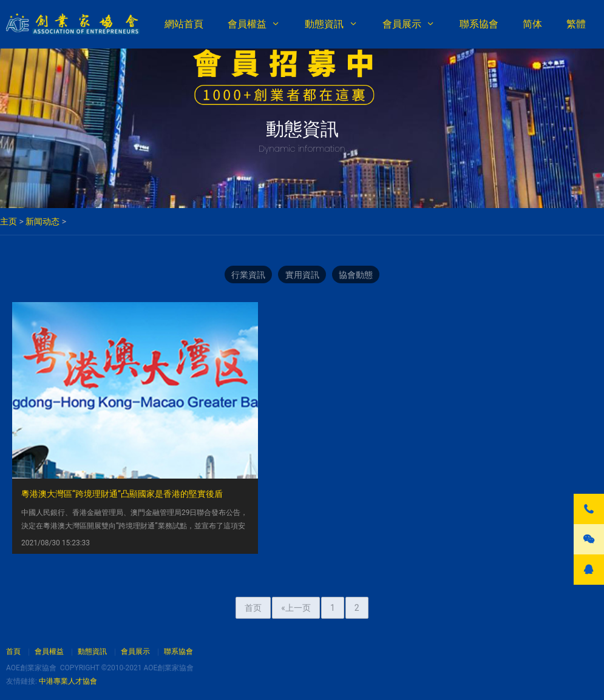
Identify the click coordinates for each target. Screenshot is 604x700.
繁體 (576, 24)
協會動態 (359, 275)
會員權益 (247, 24)
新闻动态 (42, 221)
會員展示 (402, 24)
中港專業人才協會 (68, 681)
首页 (253, 554)
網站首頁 (184, 24)
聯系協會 (479, 24)
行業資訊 (245, 275)
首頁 (13, 651)
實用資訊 (302, 275)
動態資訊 (324, 24)
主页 (8, 221)
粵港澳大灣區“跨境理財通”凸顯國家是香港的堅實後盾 (122, 423)
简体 (532, 24)
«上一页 (296, 554)
